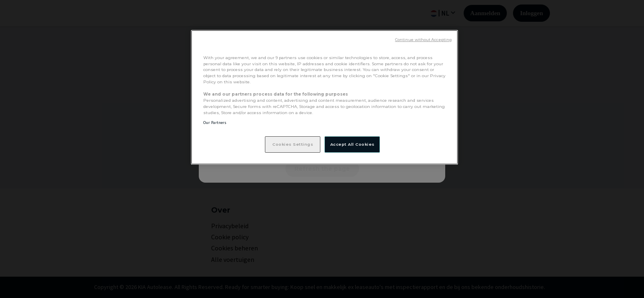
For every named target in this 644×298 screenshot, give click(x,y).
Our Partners (215, 123)
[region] (324, 97)
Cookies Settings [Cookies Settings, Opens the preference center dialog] (293, 144)
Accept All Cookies (352, 144)
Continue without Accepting (423, 40)
